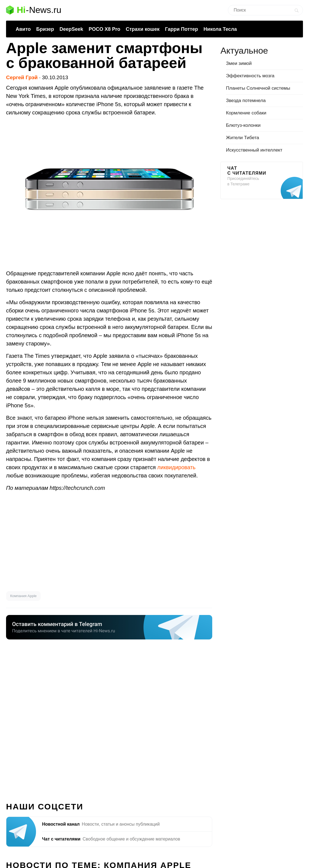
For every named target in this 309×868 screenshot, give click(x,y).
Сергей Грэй (22, 77)
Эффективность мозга (250, 76)
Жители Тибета (242, 138)
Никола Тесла (220, 29)
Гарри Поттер (181, 29)
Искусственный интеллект (254, 150)
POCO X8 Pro (104, 29)
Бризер (45, 29)
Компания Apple (23, 596)
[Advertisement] (109, 542)
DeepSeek (71, 29)
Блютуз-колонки (243, 125)
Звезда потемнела (246, 101)
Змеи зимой (239, 63)
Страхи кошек (143, 29)
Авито (23, 29)
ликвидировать (176, 467)
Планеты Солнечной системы (258, 88)
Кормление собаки (246, 113)
